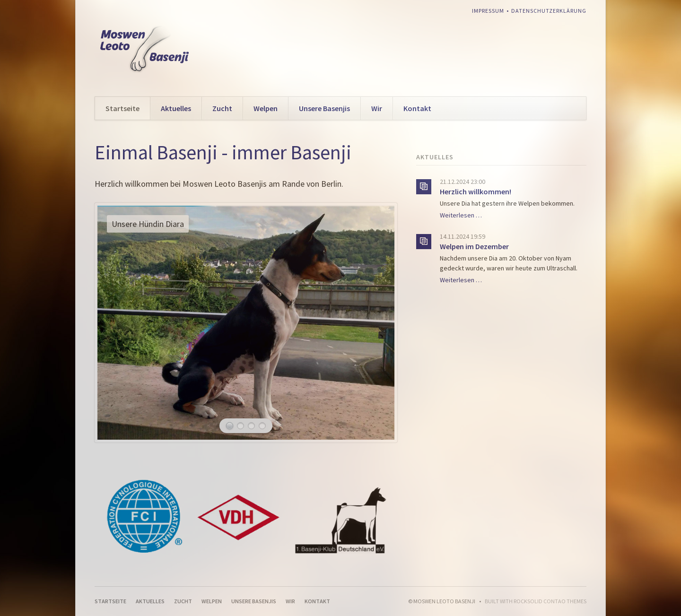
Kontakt (417, 108)
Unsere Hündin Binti (262, 426)
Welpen (266, 108)
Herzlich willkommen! (476, 191)
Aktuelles (176, 108)
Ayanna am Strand (240, 426)
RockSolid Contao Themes (550, 601)
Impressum (488, 11)
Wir (377, 108)
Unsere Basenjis (324, 108)
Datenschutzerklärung (549, 11)
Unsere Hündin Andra (251, 426)
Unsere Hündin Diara (230, 426)
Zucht (222, 108)
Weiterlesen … (461, 215)
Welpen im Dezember (474, 246)
